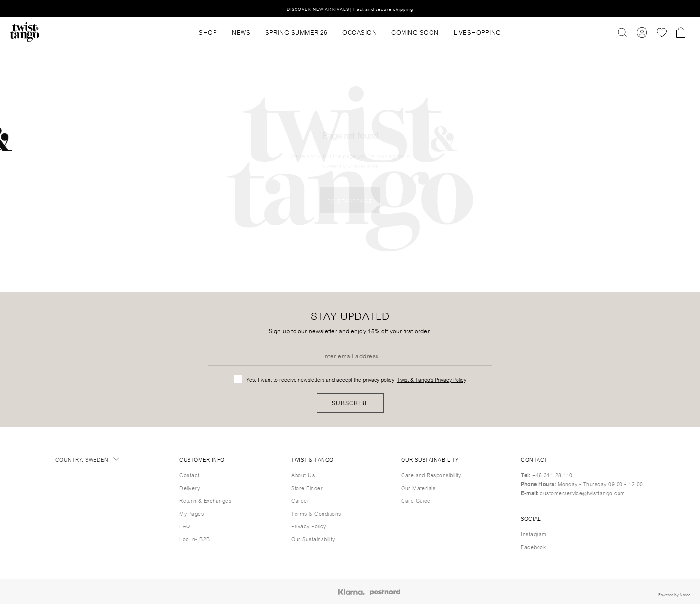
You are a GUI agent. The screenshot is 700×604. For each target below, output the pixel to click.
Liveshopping (477, 32)
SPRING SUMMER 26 (296, 32)
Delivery (189, 488)
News (241, 32)
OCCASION (359, 32)
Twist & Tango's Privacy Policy (432, 379)
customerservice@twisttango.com (582, 493)
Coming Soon (415, 32)
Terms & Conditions (316, 513)
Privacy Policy (309, 526)
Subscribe (350, 403)
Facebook (533, 547)
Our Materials (418, 488)
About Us (303, 475)
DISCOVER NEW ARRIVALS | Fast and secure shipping (350, 9)
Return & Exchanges (205, 500)
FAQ (185, 526)
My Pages (191, 513)
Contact (189, 475)
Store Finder (307, 488)
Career (300, 500)
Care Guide (416, 500)
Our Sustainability (313, 539)
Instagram (534, 534)
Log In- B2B (194, 539)
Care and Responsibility (431, 475)
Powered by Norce (674, 594)
